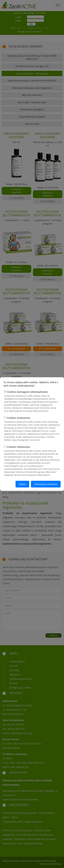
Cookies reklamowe (32, 461)
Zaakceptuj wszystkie (46, 484)
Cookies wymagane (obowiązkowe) (32, 401)
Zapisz (22, 484)
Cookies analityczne (32, 429)
